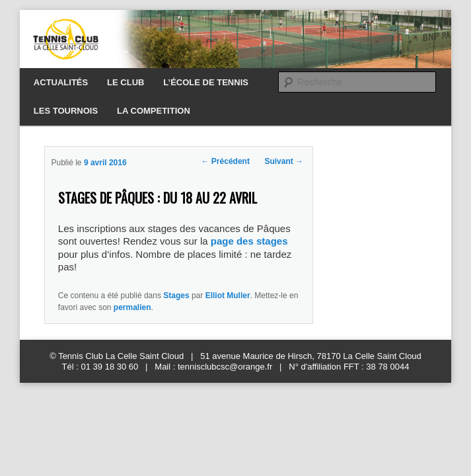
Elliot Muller (228, 296)
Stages (176, 296)
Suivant (284, 161)
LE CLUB (126, 82)
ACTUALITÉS (61, 82)
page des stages (249, 241)
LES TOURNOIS (66, 111)
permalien (132, 307)
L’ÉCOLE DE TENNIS (206, 82)
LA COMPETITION (154, 111)
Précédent (226, 161)
